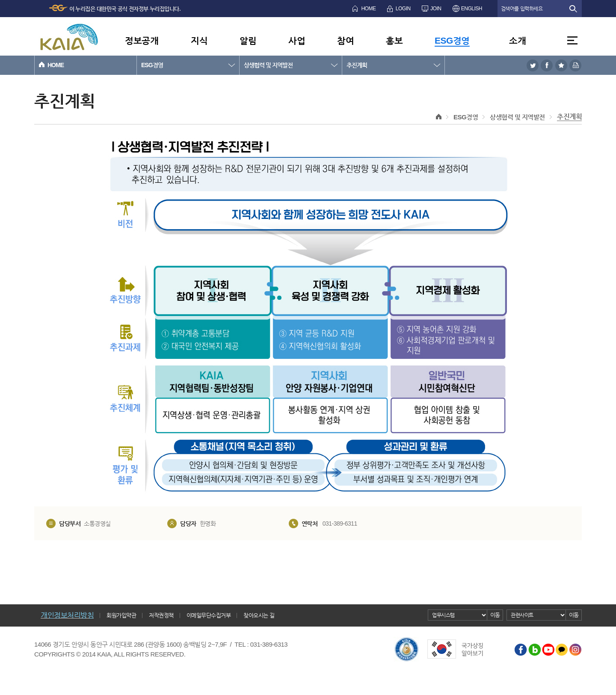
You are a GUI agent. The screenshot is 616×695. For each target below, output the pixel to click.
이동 (495, 615)
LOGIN (403, 9)
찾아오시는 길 (259, 615)
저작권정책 (161, 615)
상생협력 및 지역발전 (268, 65)
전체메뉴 (572, 40)
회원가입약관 (121, 615)
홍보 (394, 40)
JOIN (436, 9)
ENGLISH (472, 9)
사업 (297, 40)
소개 (517, 40)
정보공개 (142, 40)
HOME (368, 9)
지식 (199, 40)
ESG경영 (452, 40)
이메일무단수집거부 (209, 615)
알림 (248, 40)
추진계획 (357, 65)
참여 (345, 40)
